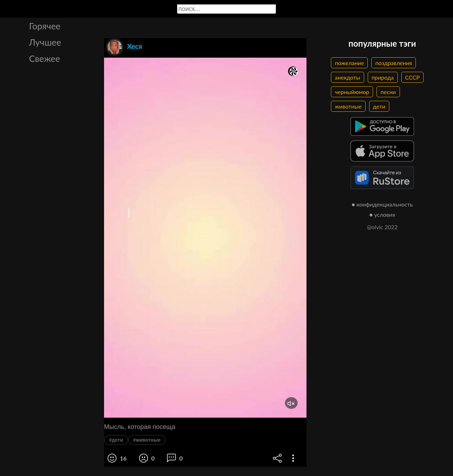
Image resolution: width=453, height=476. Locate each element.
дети (379, 106)
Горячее (45, 26)
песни (388, 92)
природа (383, 77)
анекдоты (348, 77)
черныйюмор (352, 92)
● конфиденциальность (382, 204)
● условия (382, 214)
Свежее (45, 58)
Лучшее (45, 42)
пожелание (349, 63)
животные (348, 106)
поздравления (394, 63)
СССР (412, 77)
